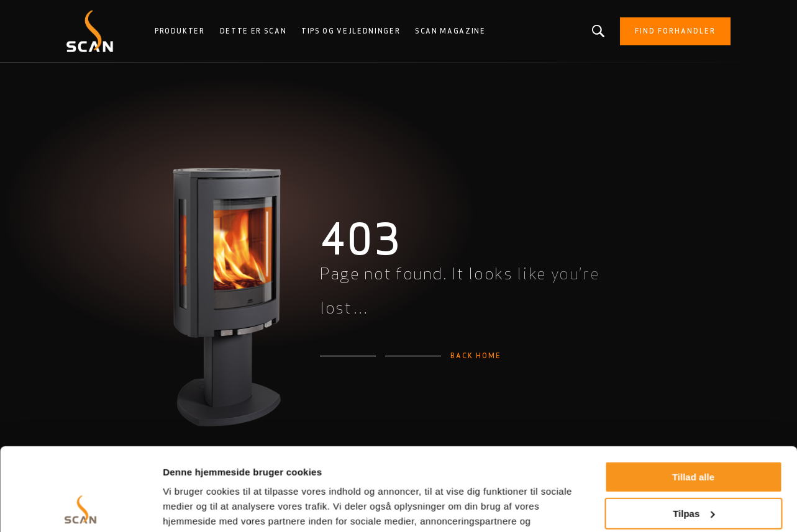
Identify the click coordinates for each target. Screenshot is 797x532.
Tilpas (694, 435)
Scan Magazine (450, 31)
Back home (476, 356)
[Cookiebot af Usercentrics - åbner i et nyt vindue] (80, 508)
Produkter (180, 31)
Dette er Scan (253, 31)
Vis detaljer (188, 507)
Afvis (694, 472)
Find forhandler (675, 31)
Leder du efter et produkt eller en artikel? (599, 31)
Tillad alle (693, 399)
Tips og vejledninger (351, 31)
